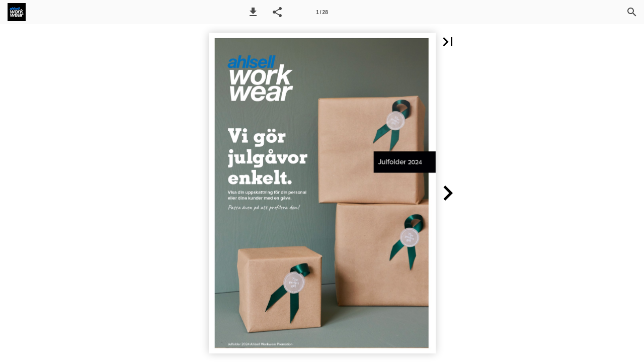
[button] (253, 12)
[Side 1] (322, 12)
